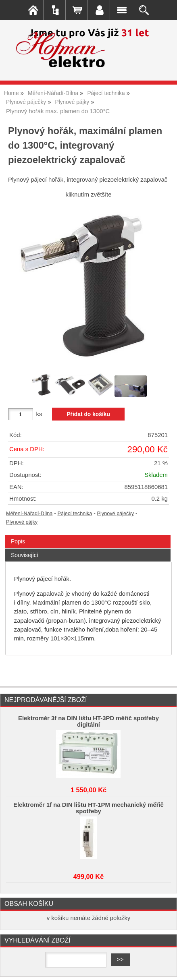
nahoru (165, 968)
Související (25, 555)
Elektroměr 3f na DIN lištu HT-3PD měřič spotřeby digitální (88, 721)
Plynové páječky (116, 514)
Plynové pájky (22, 522)
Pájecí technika (75, 514)
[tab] (88, 535)
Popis (18, 541)
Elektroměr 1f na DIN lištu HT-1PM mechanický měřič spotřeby (88, 808)
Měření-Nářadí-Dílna (29, 514)
